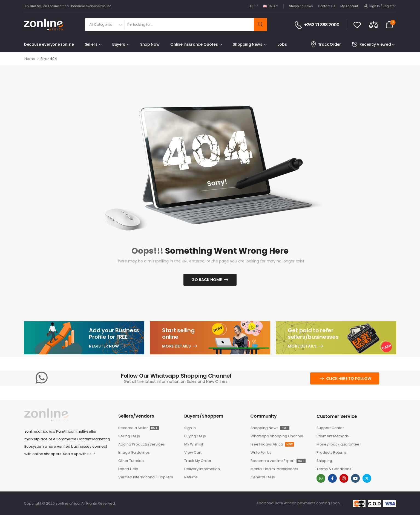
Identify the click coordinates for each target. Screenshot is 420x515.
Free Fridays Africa (272, 444)
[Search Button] (261, 24)
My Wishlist (194, 444)
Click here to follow (349, 378)
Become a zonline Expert (278, 461)
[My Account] (372, 6)
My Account (349, 6)
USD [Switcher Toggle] (251, 6)
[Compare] (374, 24)
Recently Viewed (371, 44)
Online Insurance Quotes (194, 44)
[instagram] (344, 478)
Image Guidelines (134, 452)
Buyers (119, 44)
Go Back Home (207, 280)
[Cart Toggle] (389, 25)
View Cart (193, 452)
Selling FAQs (129, 436)
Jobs (282, 44)
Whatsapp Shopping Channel (277, 436)
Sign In (190, 428)
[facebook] (332, 478)
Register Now (104, 346)
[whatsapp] (321, 478)
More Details (176, 346)
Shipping (324, 461)
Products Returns (332, 452)
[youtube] (355, 478)
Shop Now (150, 44)
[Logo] (44, 24)
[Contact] (299, 25)
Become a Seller (139, 428)
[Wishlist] (357, 25)
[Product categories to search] (105, 24)
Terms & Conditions (334, 469)
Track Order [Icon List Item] (326, 44)
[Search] (189, 24)
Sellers (91, 44)
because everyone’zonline (49, 44)
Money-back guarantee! (339, 444)
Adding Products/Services (142, 444)
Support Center (330, 428)
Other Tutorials (131, 461)
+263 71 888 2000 (322, 25)
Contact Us (327, 6)
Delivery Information (202, 469)
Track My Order (198, 461)
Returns (191, 477)
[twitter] (367, 478)
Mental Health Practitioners (274, 469)
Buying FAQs (195, 436)
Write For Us (261, 452)
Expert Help (128, 469)
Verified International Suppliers (146, 477)
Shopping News (301, 6)
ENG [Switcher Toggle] (269, 6)
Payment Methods (333, 436)
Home (30, 59)
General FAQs (263, 477)
